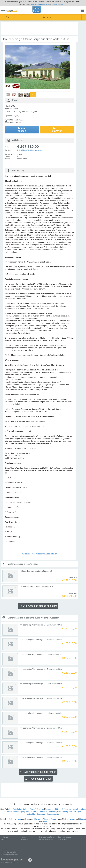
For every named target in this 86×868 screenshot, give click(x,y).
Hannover (18, 819)
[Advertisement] (39, 28)
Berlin (11, 819)
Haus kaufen (62, 812)
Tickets (26, 809)
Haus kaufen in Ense (38, 779)
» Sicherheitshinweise (64, 837)
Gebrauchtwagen (75, 812)
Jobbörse (43, 812)
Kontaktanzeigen (79, 809)
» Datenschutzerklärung (46, 837)
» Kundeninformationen (46, 839)
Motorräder (31, 814)
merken (48, 17)
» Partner (4, 850)
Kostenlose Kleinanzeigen (14, 812)
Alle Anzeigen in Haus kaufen (38, 772)
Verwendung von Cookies (40, 4)
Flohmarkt (52, 812)
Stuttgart (82, 819)
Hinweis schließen (58, 4)
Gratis (37, 9)
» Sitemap (5, 837)
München (46, 819)
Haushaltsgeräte (53, 814)
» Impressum (24, 839)
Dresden (54, 819)
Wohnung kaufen (32, 812)
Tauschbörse (50, 809)
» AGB (3, 839)
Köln (45, 821)
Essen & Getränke (37, 809)
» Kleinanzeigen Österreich (10, 854)
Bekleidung (41, 814)
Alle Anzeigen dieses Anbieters (38, 606)
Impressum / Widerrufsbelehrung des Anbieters (39, 554)
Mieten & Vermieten (64, 809)
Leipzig (72, 819)
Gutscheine (17, 809)
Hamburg (38, 819)
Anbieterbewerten (57, 130)
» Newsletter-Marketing (9, 852)
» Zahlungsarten (62, 839)
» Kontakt (23, 837)
